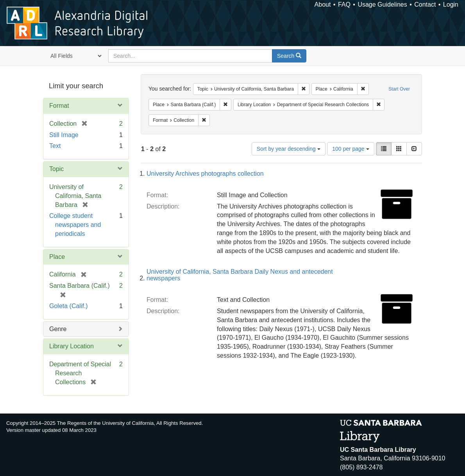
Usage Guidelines (382, 4)
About (323, 4)
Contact (425, 4)
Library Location (72, 346)
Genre (58, 329)
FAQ (344, 4)
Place (57, 257)
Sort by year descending (289, 149)
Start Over (399, 89)
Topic (56, 169)
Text (55, 146)
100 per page (351, 149)
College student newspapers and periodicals (75, 225)
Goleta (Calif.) (69, 306)
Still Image (64, 135)
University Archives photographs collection (205, 174)
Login (451, 4)
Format (59, 106)
